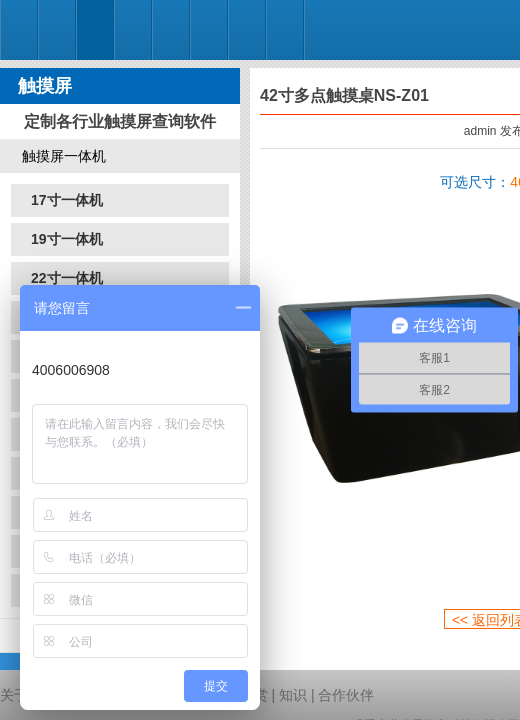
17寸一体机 (67, 200)
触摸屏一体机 (64, 156)
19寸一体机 (67, 239)
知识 (293, 695)
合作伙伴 (346, 695)
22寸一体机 (67, 278)
